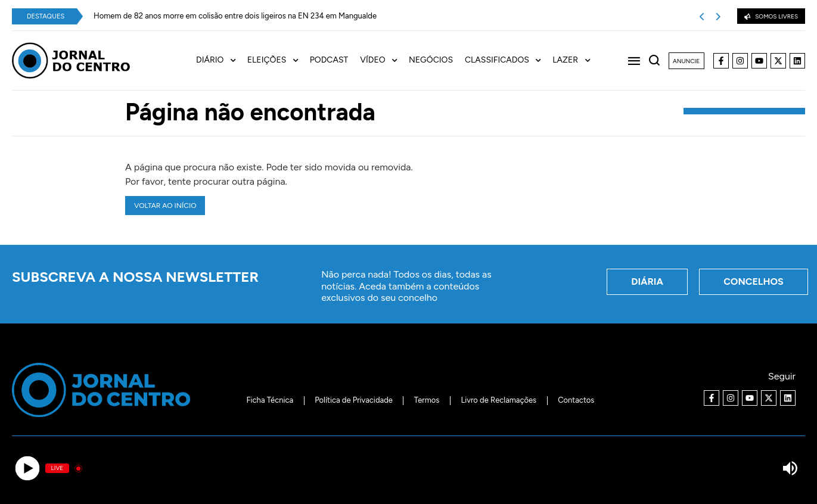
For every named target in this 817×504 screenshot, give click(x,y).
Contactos (576, 400)
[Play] (27, 469)
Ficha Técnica (270, 400)
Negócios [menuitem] (431, 60)
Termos (427, 400)
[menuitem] (222, 60)
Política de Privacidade (354, 400)
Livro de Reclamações (498, 400)
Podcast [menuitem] (329, 60)
